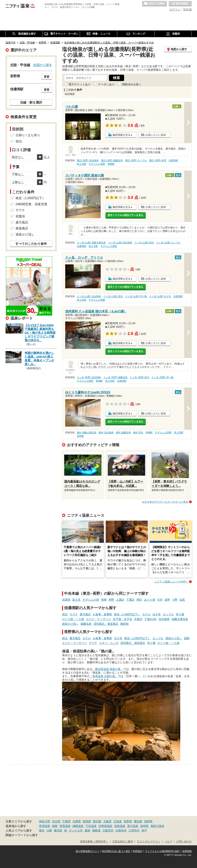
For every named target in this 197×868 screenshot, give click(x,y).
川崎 (49, 830)
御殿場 (96, 830)
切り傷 (180, 614)
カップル (168, 614)
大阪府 (107, 821)
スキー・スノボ (109, 643)
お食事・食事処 (102, 614)
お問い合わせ (184, 842)
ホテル (146, 614)
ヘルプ (168, 842)
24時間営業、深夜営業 (32, 204)
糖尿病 (125, 624)
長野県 (128, 821)
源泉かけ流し (70, 624)
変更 (47, 77)
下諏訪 (130, 600)
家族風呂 (22, 228)
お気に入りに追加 (156, 135)
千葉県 (66, 821)
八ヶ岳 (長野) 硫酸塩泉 (116, 377)
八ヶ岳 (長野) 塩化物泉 (89, 377)
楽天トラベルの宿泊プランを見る (125, 215)
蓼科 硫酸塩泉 (123, 433)
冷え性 (157, 614)
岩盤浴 (20, 216)
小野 (175, 600)
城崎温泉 (78, 826)
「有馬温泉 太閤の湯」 (104, 676)
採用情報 (187, 851)
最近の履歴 (180, 4)
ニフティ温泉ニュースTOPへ (171, 582)
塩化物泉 (164, 619)
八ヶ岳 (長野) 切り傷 (162, 377)
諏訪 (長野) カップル (136, 160)
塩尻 (182, 600)
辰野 (167, 600)
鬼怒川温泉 (157, 826)
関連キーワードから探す (22, 835)
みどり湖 (150, 600)
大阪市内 (108, 830)
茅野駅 (80, 436)
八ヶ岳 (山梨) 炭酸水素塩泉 (91, 243)
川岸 (160, 600)
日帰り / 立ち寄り (28, 135)
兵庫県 (77, 821)
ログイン (175, 9)
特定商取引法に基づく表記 (116, 851)
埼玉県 (56, 821)
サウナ (74, 614)
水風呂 (138, 619)
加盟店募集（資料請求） (94, 842)
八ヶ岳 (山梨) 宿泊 (144, 243)
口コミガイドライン (149, 842)
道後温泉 (120, 826)
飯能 (87, 830)
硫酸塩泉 (86, 624)
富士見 (76, 600)
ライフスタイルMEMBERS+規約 (162, 851)
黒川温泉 (133, 826)
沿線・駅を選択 (31, 102)
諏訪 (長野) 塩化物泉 (88, 160)
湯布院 (144, 826)
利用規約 (138, 851)
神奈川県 (45, 821)
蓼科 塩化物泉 (106, 433)
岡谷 (139, 600)
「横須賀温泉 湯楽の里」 (108, 669)
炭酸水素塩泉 (180, 619)
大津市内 (134, 830)
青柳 (104, 600)
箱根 (55, 826)
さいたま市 (76, 830)
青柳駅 (111, 164)
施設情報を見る (121, 135)
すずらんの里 (91, 600)
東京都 (97, 821)
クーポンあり (106, 84)
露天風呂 (85, 614)
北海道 (118, 821)
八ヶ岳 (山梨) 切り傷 (136, 296)
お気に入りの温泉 (154, 4)
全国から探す (43, 65)
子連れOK (151, 619)
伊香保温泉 (105, 826)
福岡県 (148, 821)
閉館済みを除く (132, 84)
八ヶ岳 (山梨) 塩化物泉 (120, 243)
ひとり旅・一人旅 (73, 619)
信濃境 (66, 600)
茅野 (111, 600)
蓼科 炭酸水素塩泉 (87, 433)
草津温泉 (45, 826)
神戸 (144, 830)
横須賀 (58, 830)
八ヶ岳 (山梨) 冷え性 (160, 296)
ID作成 (188, 9)
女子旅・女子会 (123, 619)
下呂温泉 (91, 826)
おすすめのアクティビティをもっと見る (165, 502)
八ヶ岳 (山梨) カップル (168, 243)
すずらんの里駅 (97, 164)
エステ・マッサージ (98, 619)
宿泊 (65, 614)
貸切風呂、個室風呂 (106, 624)
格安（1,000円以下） (127, 614)
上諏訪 (120, 600)
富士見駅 (82, 164)
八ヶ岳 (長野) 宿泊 (140, 377)
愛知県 (138, 821)
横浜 (42, 830)
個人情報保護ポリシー (87, 851)
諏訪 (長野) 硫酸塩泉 (112, 160)
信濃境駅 (173, 160)
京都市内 (121, 830)
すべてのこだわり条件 (31, 244)
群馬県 (87, 821)
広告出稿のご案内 (123, 842)
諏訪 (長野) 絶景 (158, 160)
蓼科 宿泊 (138, 433)
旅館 (187, 638)
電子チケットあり (80, 84)
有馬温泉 (65, 826)
